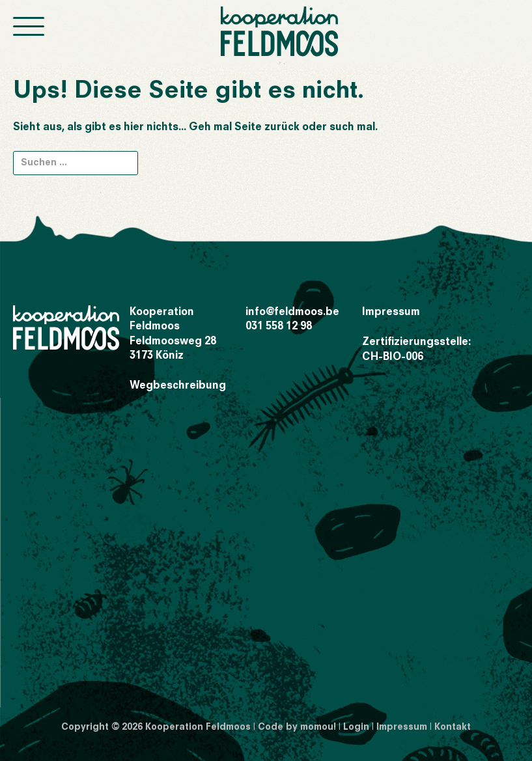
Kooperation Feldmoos (198, 727)
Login (356, 727)
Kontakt (453, 727)
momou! (318, 727)
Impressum (391, 312)
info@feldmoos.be (292, 312)
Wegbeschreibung (178, 386)
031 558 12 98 (279, 327)
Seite (248, 128)
